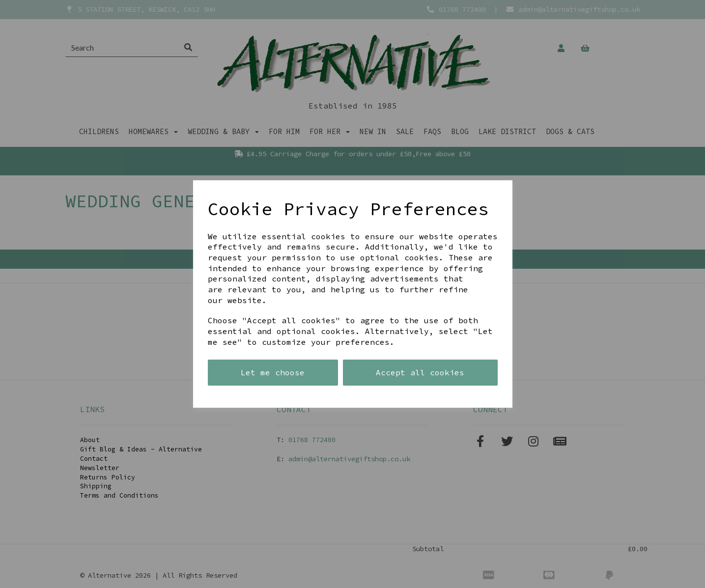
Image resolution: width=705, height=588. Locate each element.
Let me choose (273, 372)
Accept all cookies (420, 372)
